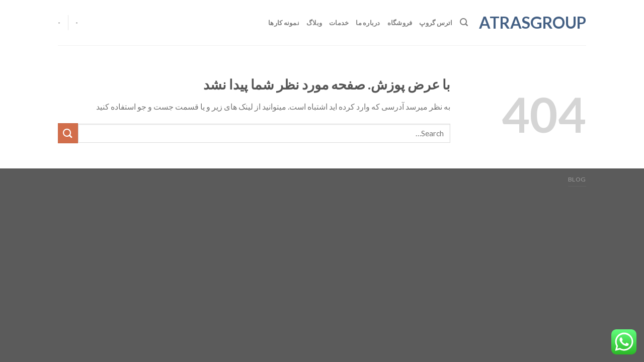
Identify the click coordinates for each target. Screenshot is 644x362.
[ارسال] (68, 133)
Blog (577, 179)
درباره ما (368, 23)
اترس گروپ (436, 23)
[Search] (464, 22)
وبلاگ (314, 23)
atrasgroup (535, 23)
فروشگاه (400, 23)
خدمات (339, 23)
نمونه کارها (284, 23)
